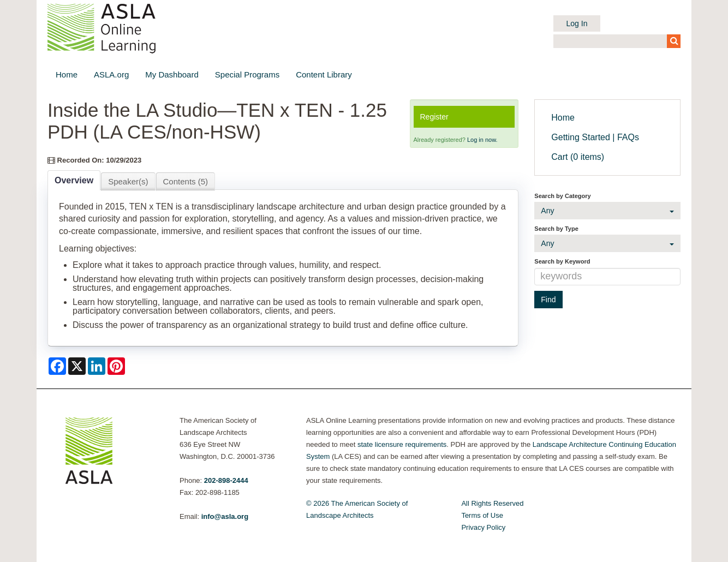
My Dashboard (172, 74)
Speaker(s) (128, 181)
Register (434, 117)
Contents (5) (186, 181)
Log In (577, 23)
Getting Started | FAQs (595, 137)
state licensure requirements (402, 444)
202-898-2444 (226, 480)
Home (67, 74)
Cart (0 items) (578, 157)
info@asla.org (225, 516)
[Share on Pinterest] (116, 366)
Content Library (324, 74)
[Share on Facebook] (57, 366)
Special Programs (247, 74)
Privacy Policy (483, 527)
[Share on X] (77, 366)
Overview (74, 180)
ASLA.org (111, 74)
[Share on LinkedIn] (97, 366)
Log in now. (482, 140)
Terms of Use (482, 515)
